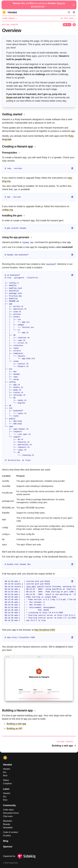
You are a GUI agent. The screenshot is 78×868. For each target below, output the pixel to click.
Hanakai (7, 765)
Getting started (10, 25)
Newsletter (8, 828)
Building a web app (16, 724)
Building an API (14, 728)
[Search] (69, 12)
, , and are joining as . (39, 5)
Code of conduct (11, 832)
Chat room (8, 816)
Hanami (7, 769)
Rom (5, 776)
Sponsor (8, 847)
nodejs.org (7, 210)
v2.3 (67, 25)
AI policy (7, 836)
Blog (6, 841)
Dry (5, 772)
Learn (6, 789)
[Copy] (72, 168)
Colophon (7, 784)
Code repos (8, 810)
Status (6, 780)
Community (9, 805)
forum (9, 97)
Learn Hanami (10, 18)
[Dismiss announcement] (74, 5)
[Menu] (74, 12)
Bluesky (7, 824)
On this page (68, 18)
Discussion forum (11, 813)
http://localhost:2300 (45, 630)
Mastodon (8, 821)
